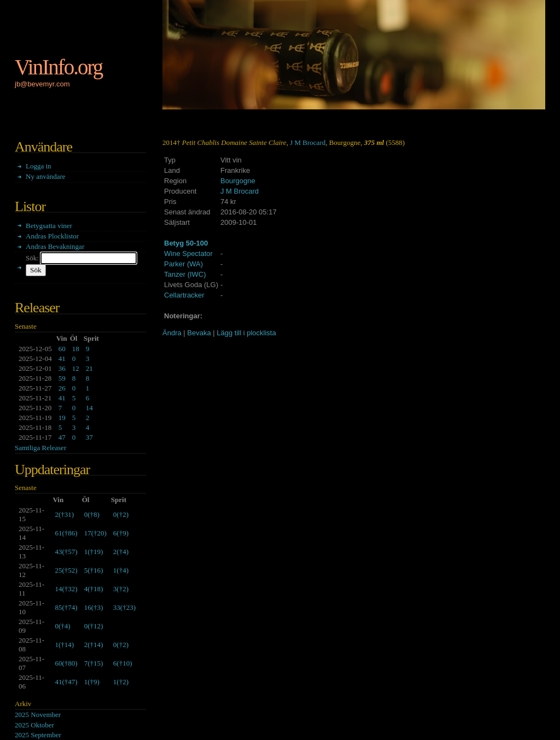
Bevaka (199, 333)
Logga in (39, 166)
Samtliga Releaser (40, 448)
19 (62, 418)
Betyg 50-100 (186, 243)
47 (62, 437)
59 (62, 378)
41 (62, 359)
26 (62, 388)
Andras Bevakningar (55, 246)
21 (89, 368)
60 (62, 349)
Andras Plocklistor (52, 236)
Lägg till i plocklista (246, 333)
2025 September (38, 735)
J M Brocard (308, 142)
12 (76, 368)
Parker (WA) (183, 264)
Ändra (172, 333)
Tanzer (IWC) (185, 274)
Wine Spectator (188, 254)
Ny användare (46, 176)
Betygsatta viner (49, 226)
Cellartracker (184, 295)
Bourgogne (238, 181)
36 (62, 368)
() (64, 514)
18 (76, 349)
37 (89, 437)
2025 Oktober (34, 725)
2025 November (38, 715)
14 (89, 408)
